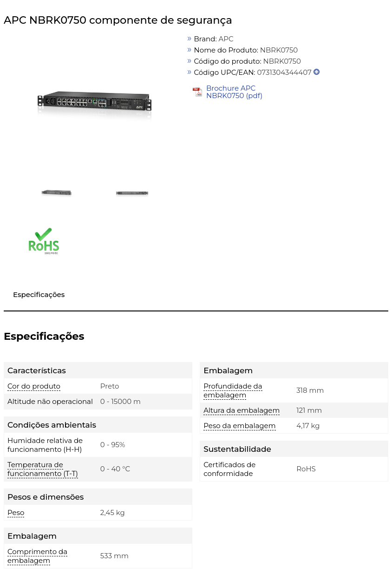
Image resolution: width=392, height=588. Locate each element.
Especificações (39, 294)
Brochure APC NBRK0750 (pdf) (234, 92)
